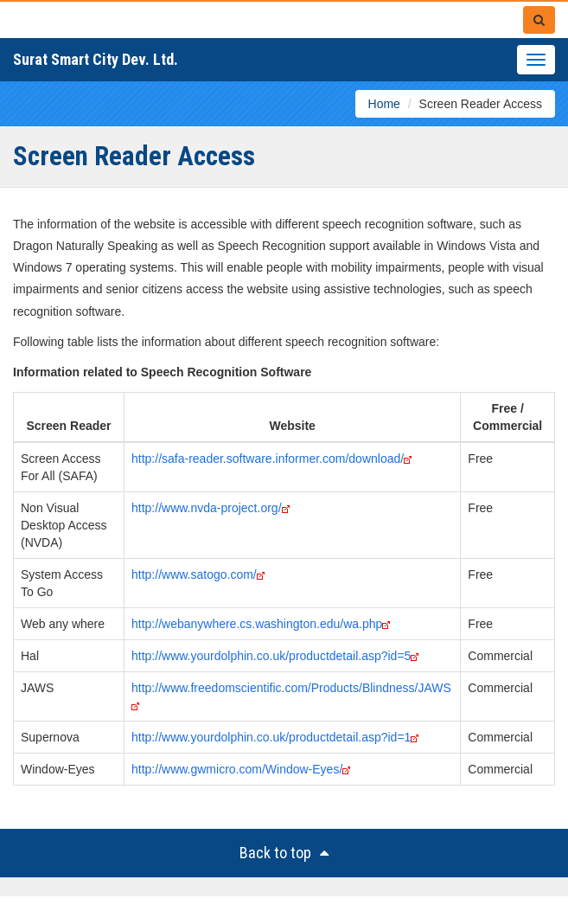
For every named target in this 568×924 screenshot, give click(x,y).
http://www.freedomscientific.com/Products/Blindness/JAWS (291, 688)
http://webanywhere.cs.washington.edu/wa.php (257, 624)
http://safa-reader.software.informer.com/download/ (268, 459)
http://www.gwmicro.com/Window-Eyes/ (237, 769)
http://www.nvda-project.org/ (207, 508)
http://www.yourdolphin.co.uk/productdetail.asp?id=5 (271, 656)
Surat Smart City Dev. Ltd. (96, 59)
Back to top (284, 853)
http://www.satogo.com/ (194, 574)
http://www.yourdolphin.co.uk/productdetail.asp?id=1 (271, 737)
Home (384, 104)
